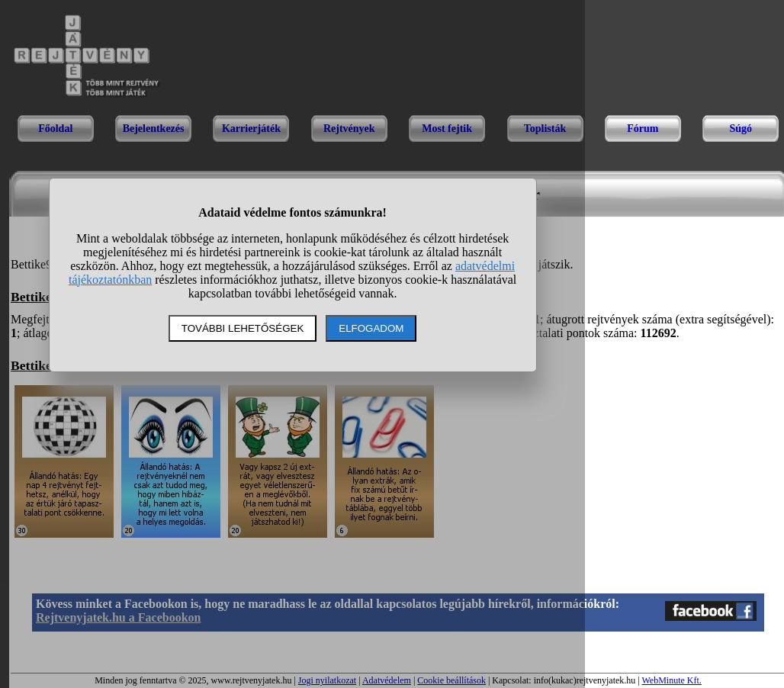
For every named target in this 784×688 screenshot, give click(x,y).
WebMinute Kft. (671, 680)
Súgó (741, 129)
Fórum (643, 129)
